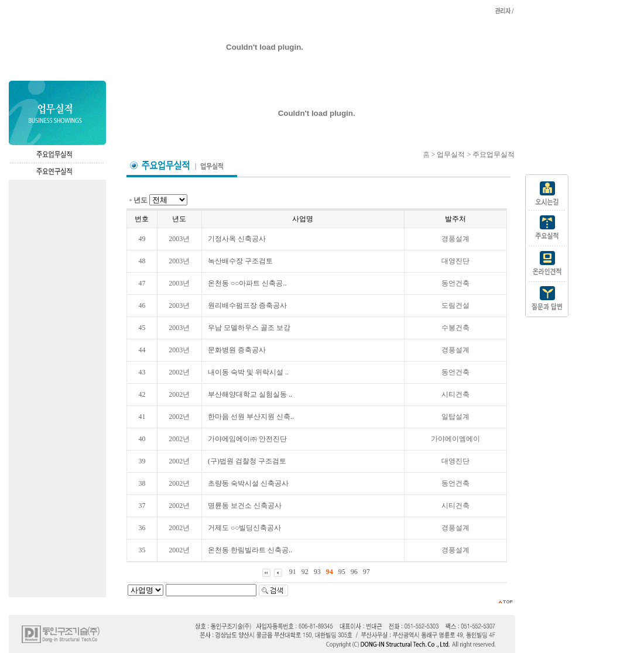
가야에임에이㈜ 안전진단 (247, 439)
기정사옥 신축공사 (237, 239)
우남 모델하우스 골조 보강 (249, 328)
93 (317, 572)
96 (354, 572)
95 (342, 572)
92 (305, 572)
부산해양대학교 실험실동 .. (250, 394)
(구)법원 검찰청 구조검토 (247, 461)
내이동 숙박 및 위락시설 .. (248, 372)
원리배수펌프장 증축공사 (247, 305)
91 (293, 572)
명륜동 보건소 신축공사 (245, 506)
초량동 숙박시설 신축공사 (248, 483)
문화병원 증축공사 (237, 350)
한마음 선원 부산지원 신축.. (251, 417)
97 (366, 572)
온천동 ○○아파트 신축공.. (247, 283)
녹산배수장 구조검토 (240, 261)
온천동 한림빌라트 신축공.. (250, 550)
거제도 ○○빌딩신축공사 (245, 528)
